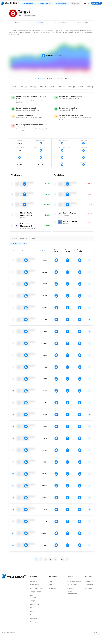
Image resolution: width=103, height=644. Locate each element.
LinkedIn (89, 588)
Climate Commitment (72, 593)
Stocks (33, 608)
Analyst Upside (36, 592)
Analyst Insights (46, 3)
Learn (51, 585)
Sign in (86, 3)
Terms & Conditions (74, 581)
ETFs (32, 611)
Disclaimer (71, 588)
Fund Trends (38, 23)
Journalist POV (83, 23)
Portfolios (34, 581)
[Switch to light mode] (97, 633)
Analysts (33, 601)
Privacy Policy (72, 585)
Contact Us (89, 581)
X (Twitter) (89, 585)
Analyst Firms (35, 604)
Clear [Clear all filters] (25, 244)
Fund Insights (29, 3)
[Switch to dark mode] (100, 633)
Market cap (30, 16)
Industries (34, 618)
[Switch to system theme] (94, 633)
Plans (51, 581)
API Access (52, 588)
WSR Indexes (62, 3)
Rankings (34, 622)
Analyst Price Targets (35, 596)
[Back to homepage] (10, 3)
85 (62, 559)
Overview (19, 23)
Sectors (33, 615)
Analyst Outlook (60, 23)
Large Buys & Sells (37, 588)
